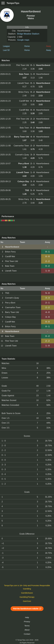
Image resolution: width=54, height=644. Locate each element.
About (27, 630)
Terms (27, 626)
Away (49, 50)
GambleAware (27, 593)
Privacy (27, 622)
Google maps (23, 40)
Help (27, 617)
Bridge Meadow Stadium (28, 34)
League (6, 46)
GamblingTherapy (27, 597)
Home (27, 46)
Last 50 (6, 50)
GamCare (27, 601)
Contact (27, 634)
